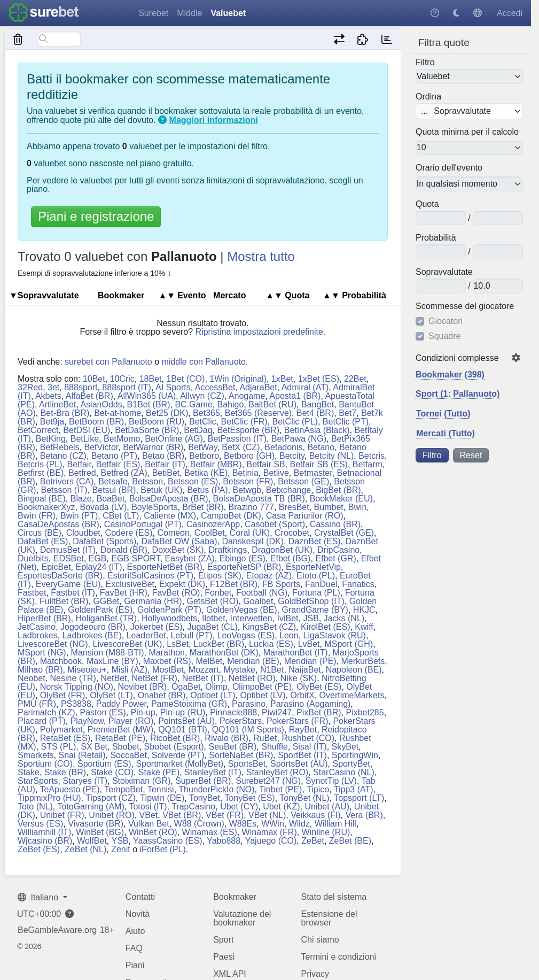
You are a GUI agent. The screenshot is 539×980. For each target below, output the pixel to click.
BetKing (51, 439)
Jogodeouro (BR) (93, 627)
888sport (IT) (127, 387)
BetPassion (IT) (237, 439)
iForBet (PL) (163, 849)
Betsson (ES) (193, 481)
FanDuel (321, 584)
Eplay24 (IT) (99, 567)
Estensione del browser (329, 918)
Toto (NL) (35, 807)
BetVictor (101, 447)
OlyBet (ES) (319, 687)
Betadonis (283, 447)
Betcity (292, 456)
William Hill (335, 824)
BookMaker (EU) (341, 499)
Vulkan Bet (149, 824)
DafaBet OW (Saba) (179, 541)
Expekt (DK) (182, 584)
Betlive (276, 473)
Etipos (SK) (220, 576)
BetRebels (60, 447)
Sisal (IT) (310, 747)
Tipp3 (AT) (354, 789)
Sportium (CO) (45, 764)
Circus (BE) (40, 533)
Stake (29, 772)
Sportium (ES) (104, 764)
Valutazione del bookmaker (242, 918)
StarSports (38, 781)
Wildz (299, 824)
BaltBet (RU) (272, 404)
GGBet (106, 601)
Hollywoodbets (169, 618)
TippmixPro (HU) (49, 798)
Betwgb (247, 490)
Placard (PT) (42, 721)
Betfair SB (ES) (318, 464)
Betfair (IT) (165, 464)
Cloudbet (83, 533)
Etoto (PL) (316, 576)
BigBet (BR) (338, 490)
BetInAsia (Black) (317, 430)
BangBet (318, 404)
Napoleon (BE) (354, 670)
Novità (138, 914)
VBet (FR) (225, 815)
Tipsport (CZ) (111, 798)
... (424, 111)
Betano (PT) (114, 456)
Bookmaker (235, 897)
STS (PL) (59, 747)
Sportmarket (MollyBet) (179, 764)
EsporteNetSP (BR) (244, 567)
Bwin (358, 507)
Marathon (167, 653)
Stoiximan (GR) (141, 781)
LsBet (178, 644)
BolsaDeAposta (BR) (169, 499)
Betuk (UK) (161, 490)
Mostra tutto (261, 256)
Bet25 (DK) (167, 413)
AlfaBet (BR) (89, 396)
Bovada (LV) (103, 507)
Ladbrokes (38, 635)
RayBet (303, 730)
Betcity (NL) (332, 456)
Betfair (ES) (118, 464)
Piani (135, 965)
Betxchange (289, 490)
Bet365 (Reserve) (258, 413)
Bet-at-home (118, 413)
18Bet (151, 379)
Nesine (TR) (73, 678)
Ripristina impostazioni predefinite (259, 332)
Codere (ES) (129, 533)
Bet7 (347, 413)
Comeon (173, 533)
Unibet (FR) (62, 815)
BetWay (202, 447)
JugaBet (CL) (212, 627)
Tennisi (161, 789)
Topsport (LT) (359, 798)
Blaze (81, 499)
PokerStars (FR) (298, 721)
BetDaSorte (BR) (147, 430)
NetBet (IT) (203, 678)
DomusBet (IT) (68, 550)
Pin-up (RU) (183, 712)
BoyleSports (154, 507)
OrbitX (302, 695)
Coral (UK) (250, 533)
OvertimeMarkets (352, 695)
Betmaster (313, 473)
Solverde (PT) (178, 755)
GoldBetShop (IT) (311, 601)
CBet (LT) (121, 516)
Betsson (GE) (303, 481)
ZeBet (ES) (39, 849)
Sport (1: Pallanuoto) (458, 394)
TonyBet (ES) (249, 798)
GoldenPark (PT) (169, 610)
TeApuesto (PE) (70, 789)
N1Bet (272, 670)
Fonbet (218, 593)
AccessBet (215, 387)
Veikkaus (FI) (315, 815)
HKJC (364, 610)
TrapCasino (193, 807)
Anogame (247, 396)
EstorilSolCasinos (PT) (150, 576)
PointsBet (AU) (186, 721)
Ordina (428, 97)
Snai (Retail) (82, 755)
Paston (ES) (103, 712)
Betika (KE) (206, 473)
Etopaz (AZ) (269, 576)
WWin (273, 824)
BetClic (203, 422)
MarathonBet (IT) (296, 653)
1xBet (282, 379)
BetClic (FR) (244, 422)
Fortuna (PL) (316, 593)
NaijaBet (304, 670)
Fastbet (32, 593)
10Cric (122, 379)
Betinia (245, 473)
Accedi (510, 13)
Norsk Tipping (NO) (77, 687)
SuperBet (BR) (203, 781)
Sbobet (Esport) (174, 747)
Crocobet (292, 533)
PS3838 (76, 704)
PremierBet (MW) (121, 730)
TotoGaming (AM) (91, 807)
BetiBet (166, 473)
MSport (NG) (42, 653)
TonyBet (205, 798)
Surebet (153, 13)
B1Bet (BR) (149, 404)
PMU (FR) (37, 704)
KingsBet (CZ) (269, 627)
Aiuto (135, 931)
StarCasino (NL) (344, 772)
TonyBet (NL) (304, 798)
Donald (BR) (124, 550)
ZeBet (313, 841)
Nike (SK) (299, 678)
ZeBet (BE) (350, 841)
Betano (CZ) (63, 456)
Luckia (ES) (271, 644)
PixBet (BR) (319, 712)
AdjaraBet (258, 387)
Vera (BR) (364, 815)
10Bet (94, 379)
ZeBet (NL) (85, 849)
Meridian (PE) (310, 661)
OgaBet (186, 687)
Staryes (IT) (85, 781)
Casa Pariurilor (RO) (305, 516)
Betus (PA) (207, 490)
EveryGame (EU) (68, 584)
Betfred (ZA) (124, 473)
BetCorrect (38, 430)
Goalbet (258, 601)
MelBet (209, 661)
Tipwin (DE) (162, 798)
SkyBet (345, 747)
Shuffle (275, 747)
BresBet (294, 507)
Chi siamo (320, 940)
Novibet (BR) (143, 687)
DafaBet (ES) (43, 541)
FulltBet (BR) (64, 601)
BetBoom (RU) (157, 422)
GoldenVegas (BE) (242, 610)
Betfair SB (266, 464)
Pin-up (143, 712)
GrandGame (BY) (315, 610)
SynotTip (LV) (331, 781)
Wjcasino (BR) (45, 841)
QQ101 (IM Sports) (248, 730)
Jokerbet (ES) (157, 627)
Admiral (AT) (305, 387)
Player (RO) (131, 721)
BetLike (85, 439)
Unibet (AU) (327, 807)
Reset (471, 455)
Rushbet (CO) (308, 738)
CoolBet (210, 533)
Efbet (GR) (335, 558)
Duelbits (33, 558)
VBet (149, 815)
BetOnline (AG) (174, 439)
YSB (120, 841)
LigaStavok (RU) (335, 635)
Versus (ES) (40, 824)
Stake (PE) (159, 772)
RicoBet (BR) (175, 738)
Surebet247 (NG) (268, 781)
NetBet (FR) (154, 678)
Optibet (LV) (263, 695)
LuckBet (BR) (219, 644)
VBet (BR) (182, 815)
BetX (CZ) (241, 447)
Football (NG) (262, 593)
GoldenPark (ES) (100, 610)
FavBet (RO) (176, 593)
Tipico (318, 789)
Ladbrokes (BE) (92, 635)
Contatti (140, 897)
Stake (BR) (65, 772)
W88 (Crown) (199, 824)
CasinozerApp (213, 524)
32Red (30, 387)
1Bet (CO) (185, 379)
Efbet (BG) (291, 558)
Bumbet (329, 507)
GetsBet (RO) (213, 601)
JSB (311, 618)
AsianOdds (101, 404)
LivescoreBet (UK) (127, 644)
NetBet (114, 678)
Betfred (82, 473)
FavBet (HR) (124, 593)
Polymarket (61, 730)
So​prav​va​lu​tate (444, 272)
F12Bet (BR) (234, 584)
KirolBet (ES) (325, 627)
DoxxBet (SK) (178, 550)
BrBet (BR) (203, 507)
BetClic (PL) (295, 422)
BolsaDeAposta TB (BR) (259, 499)
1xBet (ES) (319, 379)
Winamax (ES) (210, 832)
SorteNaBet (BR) (241, 755)
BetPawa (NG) (299, 439)
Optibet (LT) (213, 695)
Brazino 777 (251, 507)
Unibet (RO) (111, 815)
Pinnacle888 (233, 712)
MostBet (168, 670)
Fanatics (358, 584)
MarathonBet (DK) (224, 653)
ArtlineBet (57, 404)
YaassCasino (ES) (168, 841)
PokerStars (241, 721)
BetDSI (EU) (87, 430)
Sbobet (126, 747)
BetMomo (122, 439)
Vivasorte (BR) (96, 824)
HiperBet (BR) (44, 618)
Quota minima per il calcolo (467, 132)
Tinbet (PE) (280, 789)
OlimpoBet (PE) (262, 687)
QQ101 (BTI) (183, 730)
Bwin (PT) (79, 516)
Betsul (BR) (114, 490)
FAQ (134, 948)
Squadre (445, 336)
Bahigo (231, 404)
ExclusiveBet (130, 584)
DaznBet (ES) (315, 541)
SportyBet (351, 764)
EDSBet (69, 558)
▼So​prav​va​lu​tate (44, 295)
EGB (98, 558)
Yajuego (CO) (271, 841)
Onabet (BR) (162, 695)
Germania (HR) (153, 601)
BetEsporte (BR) (248, 430)
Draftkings (228, 550)
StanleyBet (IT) (213, 772)
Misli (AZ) (130, 670)
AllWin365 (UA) (147, 396)
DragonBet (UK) (282, 550)
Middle (189, 13)
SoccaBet (128, 755)
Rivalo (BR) (226, 738)
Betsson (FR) (248, 481)
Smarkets (36, 755)
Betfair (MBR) (216, 464)
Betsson (147, 481)
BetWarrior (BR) (153, 447)
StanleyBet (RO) (277, 772)
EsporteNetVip (313, 567)
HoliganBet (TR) (106, 618)
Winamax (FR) (269, 832)
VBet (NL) (267, 815)
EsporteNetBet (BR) (165, 567)
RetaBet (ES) (65, 738)
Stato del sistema (334, 897)
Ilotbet (214, 618)
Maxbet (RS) (167, 661)
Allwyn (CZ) (202, 396)
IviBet (288, 618)
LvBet (309, 644)
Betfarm (368, 464)
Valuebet (228, 13)
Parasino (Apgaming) (310, 704)
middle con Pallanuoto (204, 362)
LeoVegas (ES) (246, 635)
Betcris (372, 456)
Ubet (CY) (239, 807)
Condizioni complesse (457, 358)
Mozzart (204, 670)
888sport (81, 387)
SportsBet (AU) (299, 764)
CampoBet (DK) (231, 516)
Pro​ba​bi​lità (436, 238)
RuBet (265, 738)
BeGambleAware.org (57, 930)
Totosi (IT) (148, 807)
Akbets (48, 396)
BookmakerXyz (46, 507)
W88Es (243, 824)
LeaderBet (146, 635)
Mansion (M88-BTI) (108, 653)
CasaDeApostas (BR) (58, 524)
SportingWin (355, 755)
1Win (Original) (238, 379)
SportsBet (247, 764)
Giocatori (446, 321)
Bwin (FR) (37, 516)
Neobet (32, 678)
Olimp (216, 687)
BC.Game (193, 404)
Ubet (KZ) (281, 807)
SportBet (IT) (302, 755)
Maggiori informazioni (214, 120)
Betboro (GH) (249, 456)
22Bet (355, 379)
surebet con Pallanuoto (108, 362)
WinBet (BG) (100, 832)
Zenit (121, 849)
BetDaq (198, 430)
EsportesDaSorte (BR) (60, 576)
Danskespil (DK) (253, 541)
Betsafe (113, 481)
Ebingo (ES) (243, 558)
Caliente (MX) (170, 516)
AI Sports (173, 387)
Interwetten (251, 618)
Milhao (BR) (40, 670)
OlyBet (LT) (111, 695)
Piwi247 (277, 712)
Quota (427, 204)
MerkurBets (363, 661)
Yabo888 (224, 841)
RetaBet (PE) (120, 738)
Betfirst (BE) (41, 473)
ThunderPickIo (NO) (216, 789)
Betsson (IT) (64, 490)
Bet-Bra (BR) (65, 413)
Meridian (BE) (253, 661)
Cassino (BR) (335, 524)
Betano (321, 447)
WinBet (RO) (153, 832)
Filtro (425, 63)
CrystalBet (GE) (344, 533)
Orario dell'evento (449, 168)
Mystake (239, 670)
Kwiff (364, 627)
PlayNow (87, 721)
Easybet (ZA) (189, 558)
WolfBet (92, 841)
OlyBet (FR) (63, 695)
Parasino (249, 704)
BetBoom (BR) (96, 422)
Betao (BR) (163, 456)
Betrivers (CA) (67, 481)
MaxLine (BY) (112, 661)
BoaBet (111, 499)
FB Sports (281, 584)
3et (53, 387)
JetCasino (37, 627)
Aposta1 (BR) (295, 396)
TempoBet (123, 789)
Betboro (204, 456)
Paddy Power (121, 704)
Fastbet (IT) (73, 593)
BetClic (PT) (346, 422)
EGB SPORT (135, 558)
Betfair (79, 464)
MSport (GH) (349, 644)
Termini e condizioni (338, 957)
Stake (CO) (112, 772)
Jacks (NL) (344, 618)
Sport (223, 940)
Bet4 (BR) (315, 413)
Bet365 (206, 413)
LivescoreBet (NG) (53, 644)
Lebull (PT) (191, 635)
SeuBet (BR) (233, 747)
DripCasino (338, 550)
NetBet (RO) (252, 678)
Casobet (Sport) (275, 524)
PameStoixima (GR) (189, 704)
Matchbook (61, 661)
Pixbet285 (365, 712)
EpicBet (56, 567)
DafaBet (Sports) (104, 541)
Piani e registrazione (96, 216)
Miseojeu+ (87, 670)
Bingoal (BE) (42, 499)
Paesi (224, 957)
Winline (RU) (326, 832)
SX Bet (94, 747)
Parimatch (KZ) (46, 712)
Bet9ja (52, 422)
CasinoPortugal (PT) (143, 524)
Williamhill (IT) (44, 832)
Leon (289, 635)
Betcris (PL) (40, 464)
